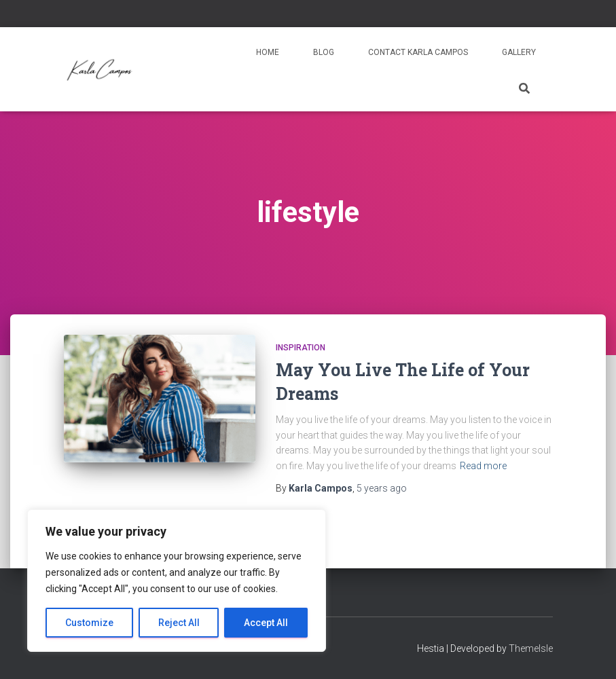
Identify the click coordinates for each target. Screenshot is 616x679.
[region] (177, 581)
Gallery (519, 52)
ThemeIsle (531, 648)
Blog (324, 52)
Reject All (179, 623)
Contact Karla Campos (418, 52)
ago (382, 488)
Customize (89, 623)
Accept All (266, 623)
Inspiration (301, 348)
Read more (483, 466)
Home (268, 52)
